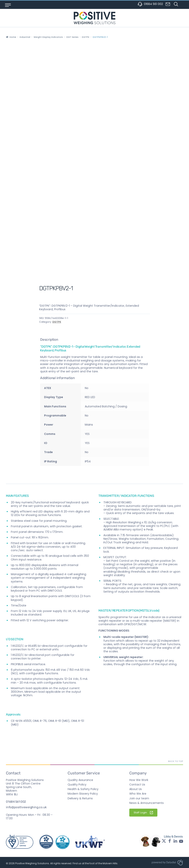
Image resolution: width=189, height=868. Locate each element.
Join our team (139, 798)
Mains (89, 425)
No (87, 416)
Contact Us (137, 785)
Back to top (176, 761)
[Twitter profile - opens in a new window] (164, 841)
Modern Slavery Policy (83, 794)
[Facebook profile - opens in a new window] (170, 841)
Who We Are (138, 794)
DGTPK (86, 37)
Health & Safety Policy (83, 789)
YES (87, 443)
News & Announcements (146, 803)
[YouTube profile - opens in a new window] (181, 841)
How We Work (139, 780)
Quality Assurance (80, 780)
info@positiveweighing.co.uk (26, 807)
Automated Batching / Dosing (106, 406)
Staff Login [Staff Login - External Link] (143, 813)
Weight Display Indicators (48, 37)
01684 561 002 (150, 4)
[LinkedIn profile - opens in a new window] (175, 841)
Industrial (25, 37)
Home (13, 37)
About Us (136, 789)
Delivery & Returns (80, 798)
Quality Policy (77, 785)
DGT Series (72, 37)
